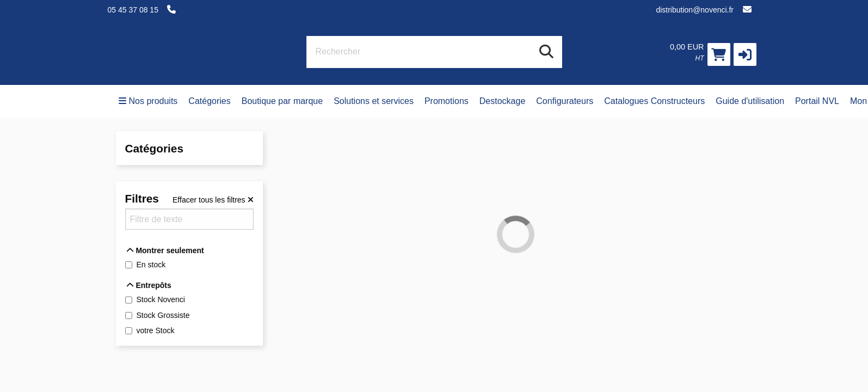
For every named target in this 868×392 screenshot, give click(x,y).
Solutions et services (374, 101)
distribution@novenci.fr (695, 10)
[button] (745, 54)
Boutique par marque (282, 101)
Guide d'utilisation (750, 101)
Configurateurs (565, 101)
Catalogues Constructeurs (654, 101)
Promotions (447, 101)
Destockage (503, 101)
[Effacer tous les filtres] (213, 200)
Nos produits (148, 101)
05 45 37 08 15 (133, 10)
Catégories (209, 101)
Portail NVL (817, 101)
